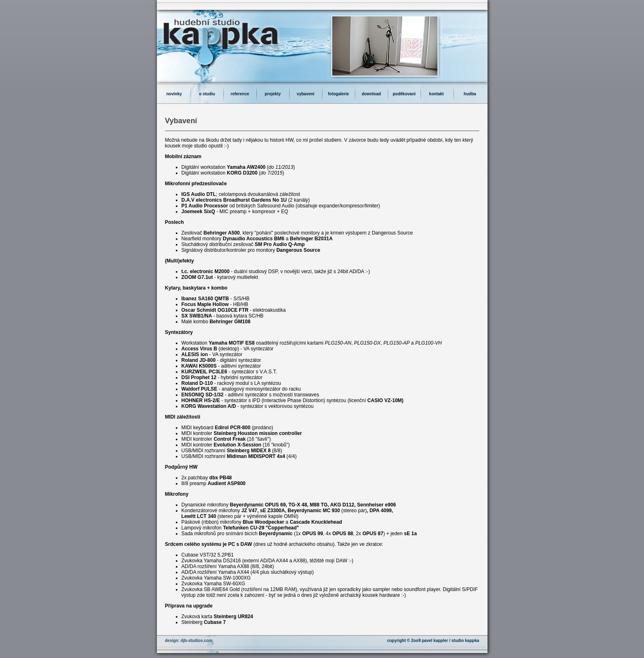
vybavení (306, 94)
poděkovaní (404, 94)
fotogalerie (338, 94)
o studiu (207, 94)
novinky (174, 94)
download (371, 94)
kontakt (437, 94)
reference (240, 94)
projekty (273, 94)
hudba (470, 94)
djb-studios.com (197, 641)
